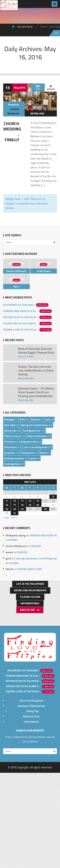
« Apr (6, 517)
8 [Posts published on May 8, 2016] (53, 497)
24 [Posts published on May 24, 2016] (15, 509)
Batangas (9, 419)
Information (11, 447)
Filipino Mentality (37, 436)
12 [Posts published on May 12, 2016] (30, 501)
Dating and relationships (39, 116)
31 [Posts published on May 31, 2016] (15, 513)
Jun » (14, 517)
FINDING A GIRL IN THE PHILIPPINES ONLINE (21, 330)
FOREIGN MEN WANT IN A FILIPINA (21, 311)
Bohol (23, 419)
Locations (9, 453)
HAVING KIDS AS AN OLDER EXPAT (21, 323)
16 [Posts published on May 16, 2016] (7, 505)
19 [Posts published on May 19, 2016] (30, 505)
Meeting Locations (14, 458)
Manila (43, 453)
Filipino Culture (12, 436)
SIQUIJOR (36, 546)
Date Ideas (10, 425)
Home (44, 27)
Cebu (48, 419)
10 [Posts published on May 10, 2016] (15, 501)
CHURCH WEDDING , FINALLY (12, 132)
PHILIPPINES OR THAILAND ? (19, 305)
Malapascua (28, 453)
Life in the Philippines (35, 447)
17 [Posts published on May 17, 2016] (15, 505)
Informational (30, 603)
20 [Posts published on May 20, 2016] (38, 505)
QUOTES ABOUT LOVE (30, 569)
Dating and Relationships (30, 590)
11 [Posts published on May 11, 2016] (22, 501)
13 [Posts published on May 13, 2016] (38, 501)
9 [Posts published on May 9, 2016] (7, 501)
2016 (52, 27)
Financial (9, 442)
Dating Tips (10, 430)
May (58, 27)
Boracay (35, 419)
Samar (33, 458)
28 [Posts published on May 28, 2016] (45, 509)
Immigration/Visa (28, 442)
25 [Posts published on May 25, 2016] (22, 509)
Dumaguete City (32, 430)
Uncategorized (12, 464)
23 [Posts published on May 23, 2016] (7, 509)
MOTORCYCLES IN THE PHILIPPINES (21, 317)
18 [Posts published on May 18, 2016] (22, 505)
